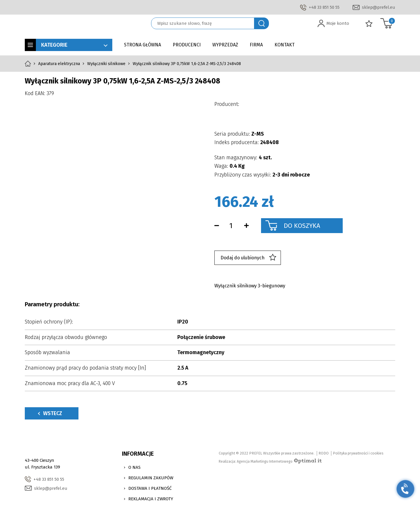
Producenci (187, 45)
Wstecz (50, 413)
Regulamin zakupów (151, 478)
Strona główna (142, 45)
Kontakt (285, 45)
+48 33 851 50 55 (324, 7)
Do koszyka (302, 226)
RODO (324, 453)
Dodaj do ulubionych (248, 258)
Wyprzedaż (225, 45)
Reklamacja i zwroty (151, 499)
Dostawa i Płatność (150, 488)
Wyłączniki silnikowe (106, 64)
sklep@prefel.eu (379, 7)
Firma (256, 45)
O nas (134, 467)
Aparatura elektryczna (59, 64)
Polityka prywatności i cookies (358, 453)
